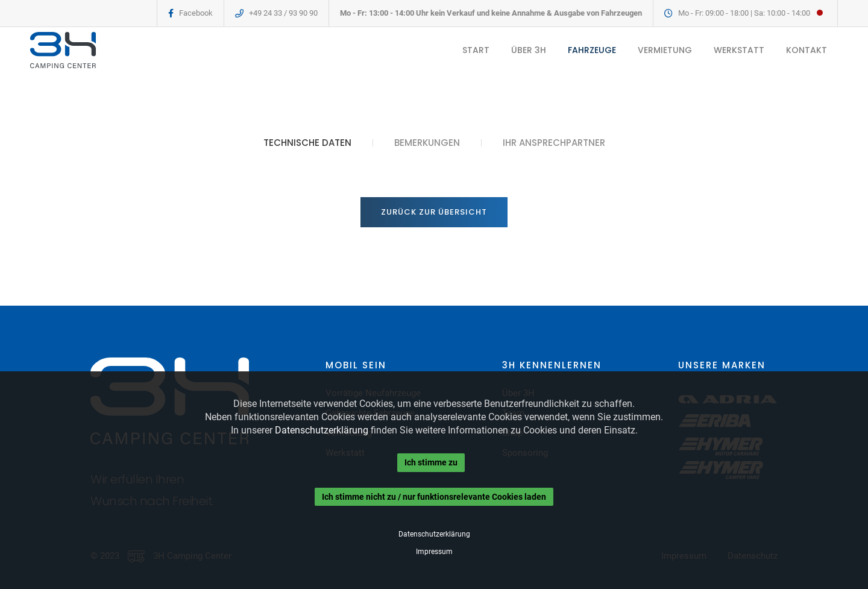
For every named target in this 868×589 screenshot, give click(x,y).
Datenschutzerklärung (322, 430)
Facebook (196, 13)
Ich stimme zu (431, 462)
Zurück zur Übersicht (434, 212)
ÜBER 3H (529, 50)
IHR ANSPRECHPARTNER (554, 143)
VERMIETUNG (665, 50)
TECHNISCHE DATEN (307, 143)
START (476, 50)
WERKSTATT (739, 50)
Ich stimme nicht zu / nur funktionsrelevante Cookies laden (434, 497)
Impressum (434, 552)
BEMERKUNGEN (427, 143)
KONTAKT (807, 50)
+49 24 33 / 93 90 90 (283, 13)
